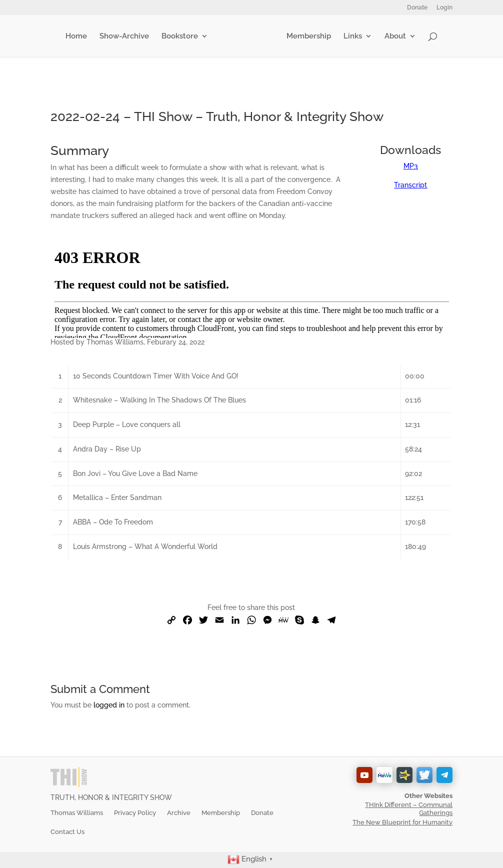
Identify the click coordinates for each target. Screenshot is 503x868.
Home (78, 36)
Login (444, 8)
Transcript (410, 185)
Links (351, 36)
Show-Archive (126, 36)
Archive (179, 813)
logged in (109, 705)
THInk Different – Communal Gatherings (409, 809)
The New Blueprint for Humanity (402, 822)
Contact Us (67, 832)
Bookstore (182, 36)
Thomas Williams (77, 813)
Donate (417, 8)
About (393, 36)
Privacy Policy (135, 813)
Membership (307, 36)
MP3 (411, 166)
